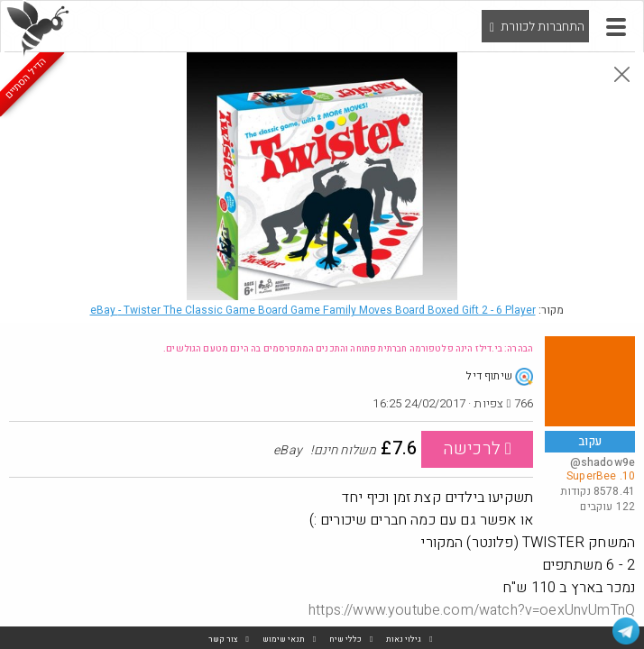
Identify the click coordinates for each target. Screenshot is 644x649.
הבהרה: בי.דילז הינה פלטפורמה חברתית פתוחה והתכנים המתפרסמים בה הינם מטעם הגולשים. (348, 349)
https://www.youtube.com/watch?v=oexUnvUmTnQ (472, 610)
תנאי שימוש (284, 640)
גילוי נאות (404, 640)
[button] (616, 27)
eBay (313, 310)
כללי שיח (345, 640)
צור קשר (223, 640)
